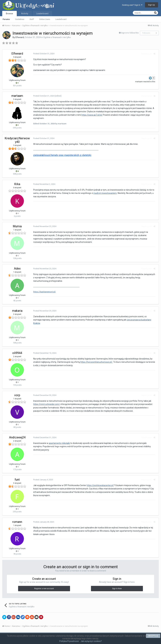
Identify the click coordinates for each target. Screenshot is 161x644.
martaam (140, 82)
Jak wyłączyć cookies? (91, 641)
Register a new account (44, 589)
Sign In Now (117, 589)
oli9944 (17, 353)
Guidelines (20, 19)
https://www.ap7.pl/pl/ (91, 115)
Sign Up (152, 5)
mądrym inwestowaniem (104, 193)
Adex (17, 268)
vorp (17, 395)
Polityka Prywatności (69, 641)
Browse (9, 14)
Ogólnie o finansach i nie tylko (57, 37)
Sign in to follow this (130, 33)
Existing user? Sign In (132, 5)
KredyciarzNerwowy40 (17, 140)
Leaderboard (61, 19)
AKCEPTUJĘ (153, 636)
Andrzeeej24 (17, 437)
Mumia (17, 226)
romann (17, 522)
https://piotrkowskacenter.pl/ (99, 485)
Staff (32, 19)
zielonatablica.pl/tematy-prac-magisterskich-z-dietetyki (61, 155)
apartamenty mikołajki (58, 443)
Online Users (45, 19)
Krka (17, 184)
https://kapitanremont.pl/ (43, 292)
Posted (43, 54)
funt (17, 480)
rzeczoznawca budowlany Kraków (133, 320)
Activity (25, 14)
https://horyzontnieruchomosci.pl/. (95, 362)
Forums (6, 19)
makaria (17, 311)
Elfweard (20, 37)
